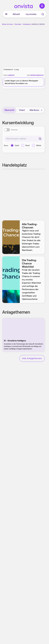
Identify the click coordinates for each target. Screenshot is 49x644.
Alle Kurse (35, 110)
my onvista (31, 14)
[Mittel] (36, 145)
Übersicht (9, 110)
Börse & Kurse (7, 24)
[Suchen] (40, 139)
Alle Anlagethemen (32, 358)
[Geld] (15, 145)
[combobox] (23, 139)
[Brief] (25, 145)
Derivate (18, 24)
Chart (22, 110)
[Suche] (43, 14)
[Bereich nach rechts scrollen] (42, 110)
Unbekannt (27, 24)
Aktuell (16, 14)
